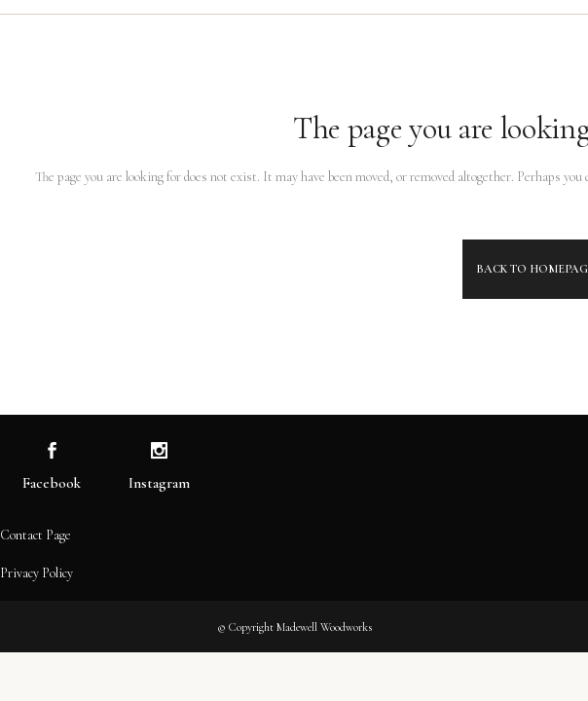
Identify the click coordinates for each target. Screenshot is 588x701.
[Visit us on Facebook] (52, 451)
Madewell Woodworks (324, 627)
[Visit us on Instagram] (159, 451)
